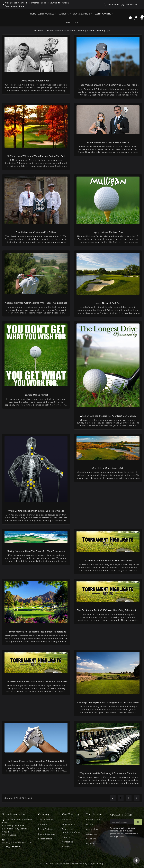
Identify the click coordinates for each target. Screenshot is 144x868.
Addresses (92, 834)
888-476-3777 (13, 847)
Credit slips (92, 829)
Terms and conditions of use (71, 831)
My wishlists (92, 844)
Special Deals (45, 839)
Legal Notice (69, 824)
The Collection (46, 820)
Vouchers (91, 839)
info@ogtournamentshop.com (17, 842)
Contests (43, 824)
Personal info (93, 820)
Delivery (66, 820)
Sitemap (66, 847)
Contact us (68, 842)
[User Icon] (136, 18)
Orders (90, 824)
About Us (67, 837)
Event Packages (46, 829)
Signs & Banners (47, 834)
